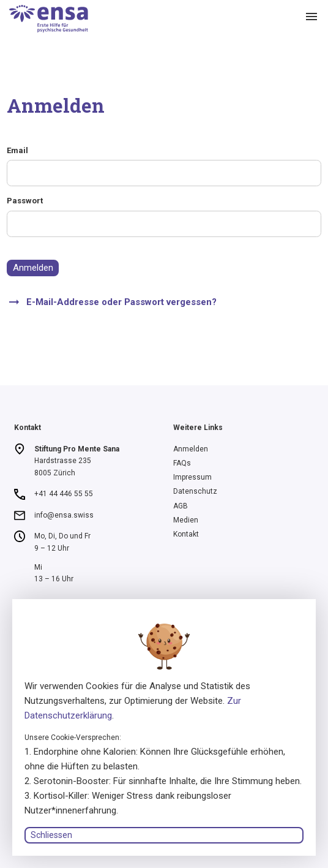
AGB (181, 506)
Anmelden (33, 268)
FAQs (182, 463)
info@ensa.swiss (64, 515)
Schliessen (51, 835)
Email (17, 150)
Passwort (25, 201)
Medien (186, 520)
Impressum (192, 477)
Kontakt (186, 534)
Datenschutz (195, 491)
